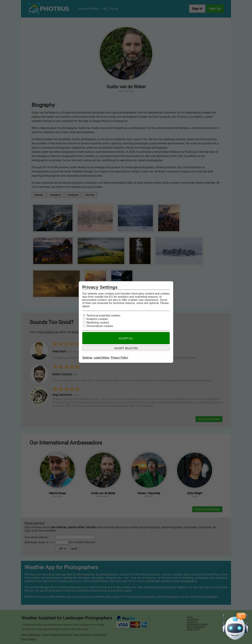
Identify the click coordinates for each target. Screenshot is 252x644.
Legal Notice (102, 358)
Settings (87, 358)
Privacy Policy (120, 358)
